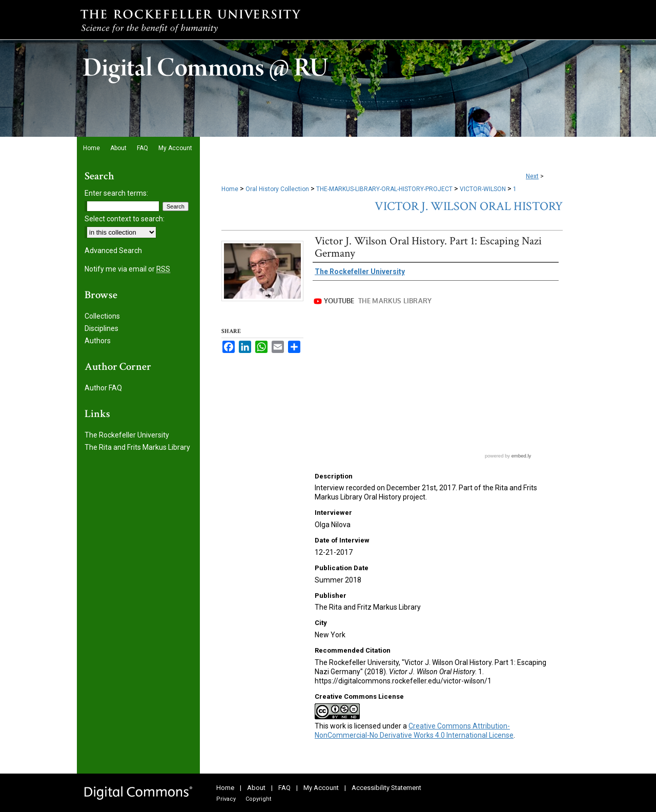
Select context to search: (125, 219)
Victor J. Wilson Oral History (469, 206)
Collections (102, 316)
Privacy (226, 799)
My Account (321, 788)
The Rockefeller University (127, 435)
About (256, 788)
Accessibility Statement (386, 788)
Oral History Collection (277, 189)
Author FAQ (103, 388)
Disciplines (101, 328)
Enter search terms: (116, 193)
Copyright (258, 799)
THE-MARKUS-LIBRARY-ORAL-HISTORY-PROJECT (384, 189)
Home (230, 189)
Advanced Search (113, 251)
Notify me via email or (127, 269)
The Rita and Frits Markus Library (137, 447)
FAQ (284, 788)
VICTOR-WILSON (483, 189)
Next (532, 176)
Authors (98, 341)
